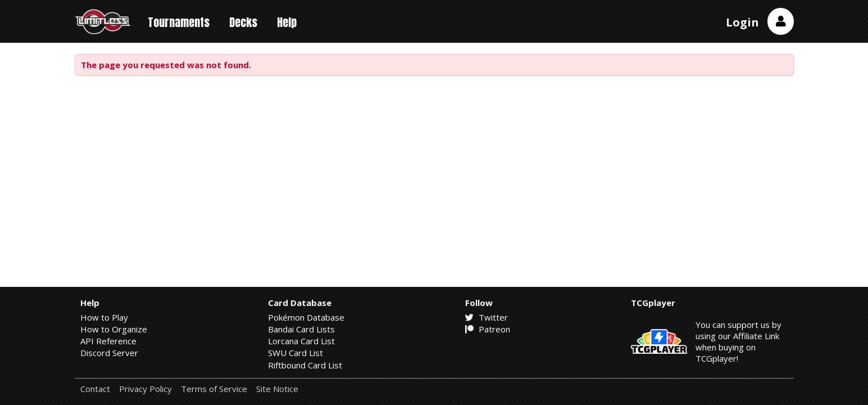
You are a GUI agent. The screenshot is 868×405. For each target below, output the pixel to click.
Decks (243, 22)
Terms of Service (214, 389)
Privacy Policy (146, 389)
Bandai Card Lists (301, 329)
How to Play (104, 317)
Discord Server (109, 353)
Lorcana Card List (301, 341)
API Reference (108, 341)
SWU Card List (296, 353)
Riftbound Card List (305, 365)
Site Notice (277, 389)
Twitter (487, 317)
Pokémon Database (306, 317)
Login (742, 22)
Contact (95, 389)
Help (287, 22)
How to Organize (114, 329)
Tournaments (179, 22)
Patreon (488, 329)
